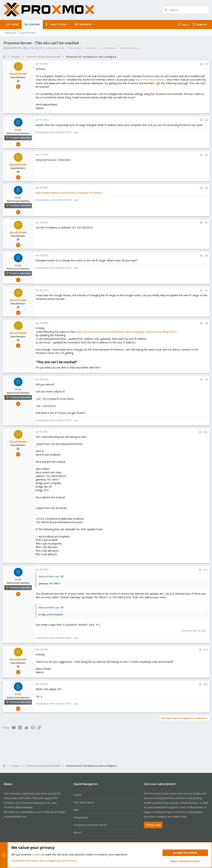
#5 (205, 223)
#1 (205, 64)
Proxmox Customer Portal (90, 825)
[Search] (186, 10)
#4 (205, 188)
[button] (69, 25)
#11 (205, 570)
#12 (205, 650)
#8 (205, 323)
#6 (205, 256)
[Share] (200, 64)
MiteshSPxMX (14, 48)
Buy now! (153, 825)
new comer (91, 48)
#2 (205, 120)
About (77, 832)
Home (78, 795)
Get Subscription (84, 802)
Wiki (76, 810)
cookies (36, 855)
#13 (205, 684)
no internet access (129, 48)
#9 (205, 380)
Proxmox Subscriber (21, 138)
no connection (108, 48)
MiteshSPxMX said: (50, 576)
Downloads (81, 817)
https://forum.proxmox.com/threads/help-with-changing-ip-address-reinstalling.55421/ (127, 332)
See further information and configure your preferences (44, 861)
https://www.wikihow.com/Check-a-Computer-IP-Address (70, 193)
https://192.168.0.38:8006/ (151, 80)
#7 (205, 290)
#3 (205, 155)
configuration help (55, 48)
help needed (75, 48)
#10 (205, 432)
